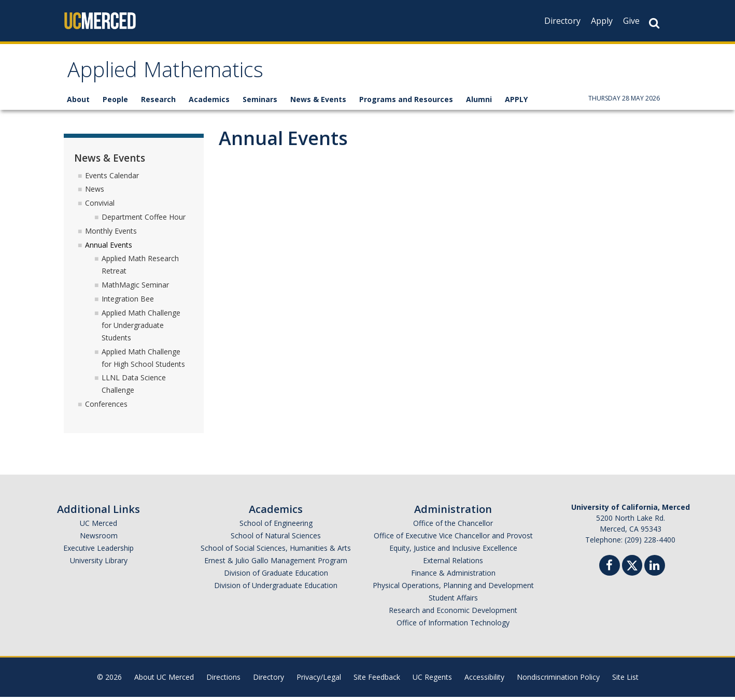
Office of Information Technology (453, 626)
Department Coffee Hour (144, 220)
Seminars (260, 102)
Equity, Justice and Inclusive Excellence (453, 551)
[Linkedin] (655, 570)
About (78, 102)
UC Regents (432, 680)
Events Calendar (112, 178)
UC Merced (98, 526)
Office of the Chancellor (453, 526)
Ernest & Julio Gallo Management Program (276, 563)
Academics (209, 102)
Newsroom (99, 539)
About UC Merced (164, 680)
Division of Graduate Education (276, 576)
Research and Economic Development (453, 613)
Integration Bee (128, 302)
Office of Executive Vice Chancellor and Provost (453, 539)
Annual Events (109, 247)
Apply (602, 21)
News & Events (318, 102)
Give (631, 21)
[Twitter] (632, 567)
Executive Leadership (98, 551)
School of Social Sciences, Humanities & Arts (276, 551)
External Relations (453, 563)
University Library (99, 563)
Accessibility (484, 680)
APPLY (516, 102)
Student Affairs (453, 601)
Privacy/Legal (319, 680)
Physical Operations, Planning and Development (453, 588)
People (115, 102)
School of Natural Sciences (276, 539)
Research (158, 102)
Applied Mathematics (175, 74)
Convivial (100, 206)
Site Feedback (377, 680)
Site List (625, 680)
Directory (562, 21)
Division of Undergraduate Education (276, 588)
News (95, 192)
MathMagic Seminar (135, 288)
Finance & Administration (453, 576)
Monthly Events (111, 234)
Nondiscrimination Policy (558, 680)
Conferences (106, 407)
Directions (223, 680)
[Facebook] (610, 570)
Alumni (479, 102)
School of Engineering (276, 526)
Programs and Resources (406, 102)
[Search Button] (654, 23)
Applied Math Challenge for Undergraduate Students (141, 328)
